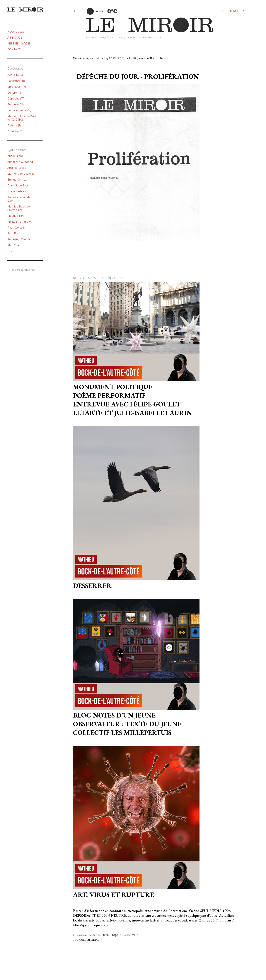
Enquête (16, 104)
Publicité (15, 131)
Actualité (15, 75)
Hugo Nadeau (17, 191)
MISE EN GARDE (19, 44)
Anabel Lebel (16, 156)
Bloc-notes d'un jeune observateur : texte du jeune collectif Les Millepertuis (127, 724)
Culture (15, 93)
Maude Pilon (16, 216)
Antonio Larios (17, 168)
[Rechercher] (233, 11)
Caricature (16, 81)
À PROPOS (15, 38)
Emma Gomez (17, 180)
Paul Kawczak (16, 228)
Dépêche (16, 99)
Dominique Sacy (18, 186)
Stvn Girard (14, 245)
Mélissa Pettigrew (19, 222)
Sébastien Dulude (19, 239)
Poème (14, 126)
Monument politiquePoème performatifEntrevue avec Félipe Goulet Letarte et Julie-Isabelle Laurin (133, 400)
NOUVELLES (16, 32)
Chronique (17, 87)
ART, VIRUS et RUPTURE (114, 895)
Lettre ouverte (19, 110)
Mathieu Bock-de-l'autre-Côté (22, 118)
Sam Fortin (15, 234)
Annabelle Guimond (20, 162)
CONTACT (14, 49)
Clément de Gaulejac (21, 174)
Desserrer (92, 586)
